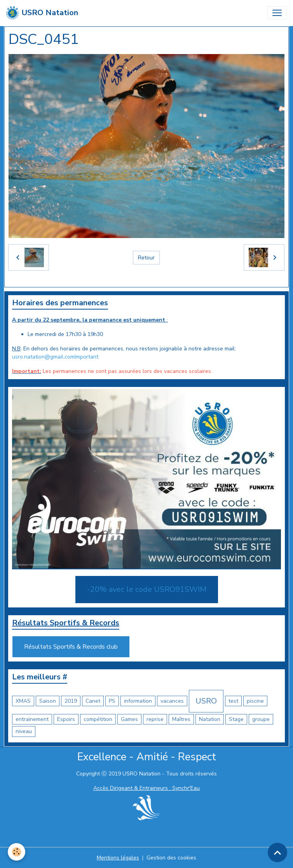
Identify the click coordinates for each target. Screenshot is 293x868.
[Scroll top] (277, 852)
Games (129, 719)
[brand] (42, 13)
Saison (48, 701)
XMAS (23, 701)
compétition (98, 719)
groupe (261, 719)
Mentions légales (118, 858)
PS (112, 701)
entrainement (32, 719)
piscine (255, 701)
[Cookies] (17, 852)
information (138, 701)
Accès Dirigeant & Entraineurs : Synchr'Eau (146, 788)
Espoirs (66, 719)
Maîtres (181, 719)
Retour (146, 258)
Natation (210, 719)
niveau (24, 731)
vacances (172, 701)
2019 (71, 701)
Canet (93, 701)
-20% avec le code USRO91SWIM (147, 589)
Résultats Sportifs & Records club (71, 647)
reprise (155, 719)
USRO (206, 701)
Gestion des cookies (171, 858)
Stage (236, 719)
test (233, 701)
